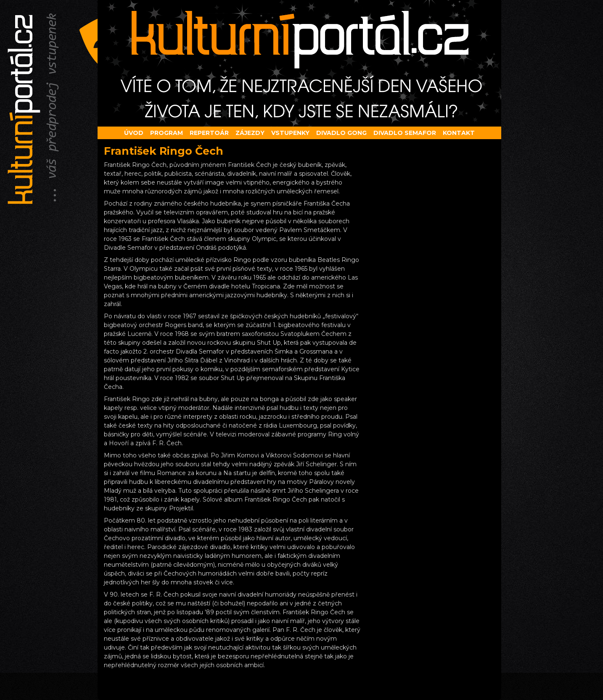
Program (167, 133)
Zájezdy (250, 133)
